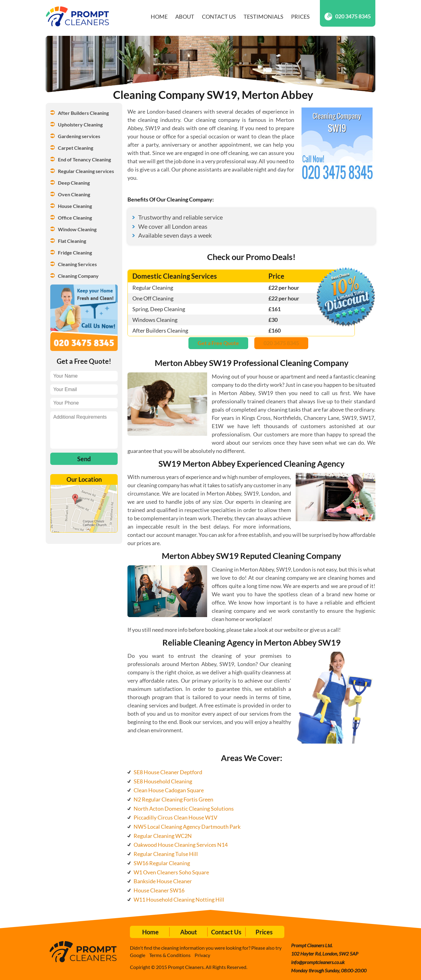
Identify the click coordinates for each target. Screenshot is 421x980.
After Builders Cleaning (83, 113)
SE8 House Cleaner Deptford (168, 772)
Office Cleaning (75, 218)
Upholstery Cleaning (80, 124)
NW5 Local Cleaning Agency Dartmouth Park (187, 827)
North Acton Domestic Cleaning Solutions (184, 809)
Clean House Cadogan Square (169, 790)
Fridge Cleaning (75, 253)
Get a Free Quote (218, 343)
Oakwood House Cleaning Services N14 (181, 845)
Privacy (202, 955)
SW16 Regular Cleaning (162, 863)
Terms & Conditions (170, 955)
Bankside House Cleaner (163, 881)
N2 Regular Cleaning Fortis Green (173, 799)
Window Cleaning (77, 229)
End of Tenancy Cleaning (84, 159)
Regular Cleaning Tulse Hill (166, 854)
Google (138, 955)
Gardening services (79, 136)
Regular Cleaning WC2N (163, 836)
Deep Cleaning (74, 183)
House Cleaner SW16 (159, 890)
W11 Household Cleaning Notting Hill (179, 899)
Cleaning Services (77, 264)
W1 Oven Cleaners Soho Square (171, 872)
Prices (300, 17)
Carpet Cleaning (76, 148)
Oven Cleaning (74, 194)
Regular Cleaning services (86, 171)
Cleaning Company (78, 276)
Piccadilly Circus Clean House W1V (175, 817)
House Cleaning (75, 206)
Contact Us (219, 17)
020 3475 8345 (348, 16)
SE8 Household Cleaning (163, 781)
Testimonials (264, 17)
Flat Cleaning (72, 241)
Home (159, 17)
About (185, 17)
